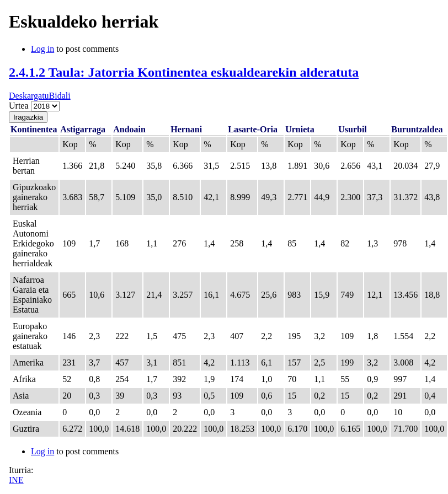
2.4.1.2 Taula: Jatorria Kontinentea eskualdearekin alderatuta (184, 72)
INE (16, 480)
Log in (42, 49)
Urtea (20, 106)
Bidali (60, 96)
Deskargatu (29, 96)
